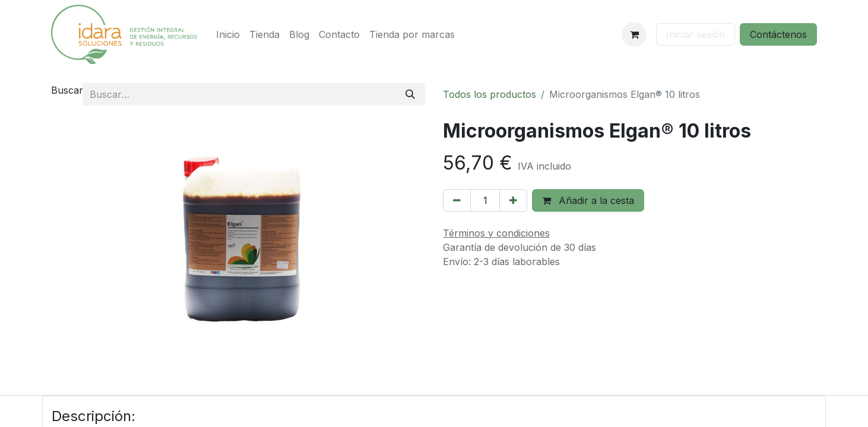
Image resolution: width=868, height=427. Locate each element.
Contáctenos (778, 34)
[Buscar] (410, 94)
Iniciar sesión (696, 34)
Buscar (67, 90)
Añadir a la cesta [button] (588, 200)
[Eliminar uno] (457, 200)
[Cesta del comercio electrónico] (634, 34)
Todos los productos (490, 94)
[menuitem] (228, 34)
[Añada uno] (513, 200)
